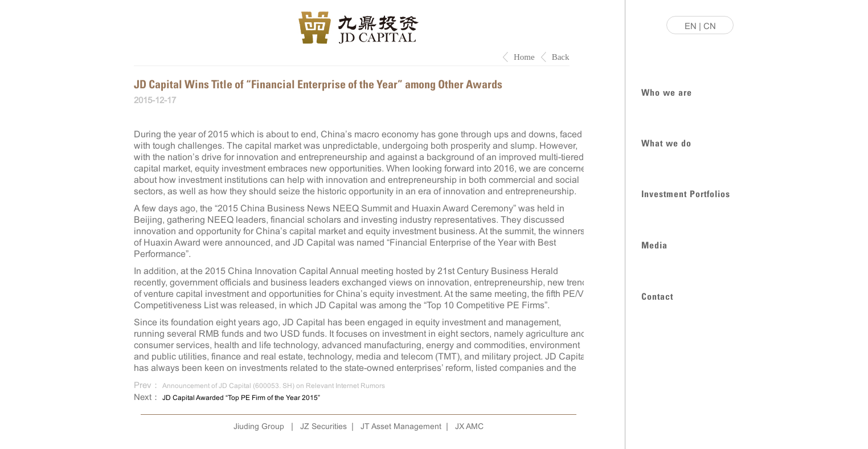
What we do (666, 142)
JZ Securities (324, 426)
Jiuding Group (259, 426)
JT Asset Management (401, 426)
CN (710, 26)
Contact (657, 295)
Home (524, 57)
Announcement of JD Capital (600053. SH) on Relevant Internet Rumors (274, 386)
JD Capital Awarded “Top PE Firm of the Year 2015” (241, 398)
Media (654, 244)
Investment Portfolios (686, 193)
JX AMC (469, 426)
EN (691, 26)
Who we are (667, 91)
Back (561, 57)
